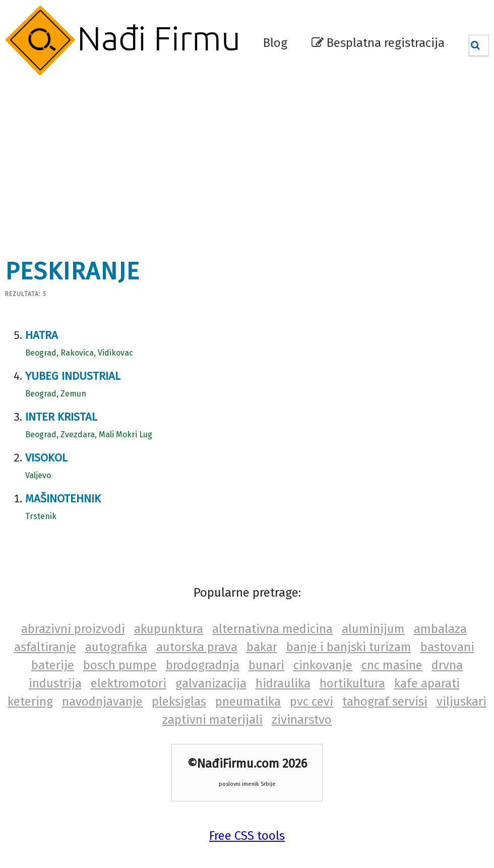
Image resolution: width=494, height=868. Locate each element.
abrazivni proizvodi (73, 629)
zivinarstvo (302, 720)
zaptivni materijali (212, 720)
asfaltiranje (45, 647)
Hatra (42, 335)
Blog (275, 43)
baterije (53, 665)
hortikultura (352, 683)
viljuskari (461, 702)
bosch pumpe (120, 665)
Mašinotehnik (63, 499)
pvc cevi (312, 702)
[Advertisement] (196, 161)
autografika (116, 647)
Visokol (46, 458)
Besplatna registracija (378, 43)
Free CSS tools (247, 836)
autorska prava (197, 647)
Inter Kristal (61, 417)
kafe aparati (427, 683)
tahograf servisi (385, 702)
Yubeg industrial (73, 376)
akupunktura (169, 629)
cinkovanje (323, 665)
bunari (266, 665)
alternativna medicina (272, 629)
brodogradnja (203, 665)
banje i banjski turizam (349, 647)
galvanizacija (211, 683)
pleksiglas (179, 702)
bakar (262, 647)
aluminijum (373, 629)
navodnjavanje (102, 702)
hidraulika (283, 683)
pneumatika (248, 702)
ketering (30, 702)
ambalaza (440, 629)
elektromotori (129, 683)
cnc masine (392, 665)
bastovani (447, 647)
